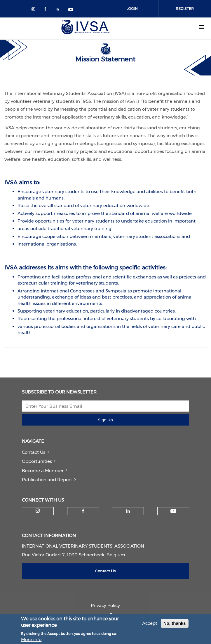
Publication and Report (47, 480)
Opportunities (37, 461)
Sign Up (105, 420)
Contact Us (34, 452)
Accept (150, 625)
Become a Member (43, 471)
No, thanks (175, 625)
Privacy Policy (105, 605)
